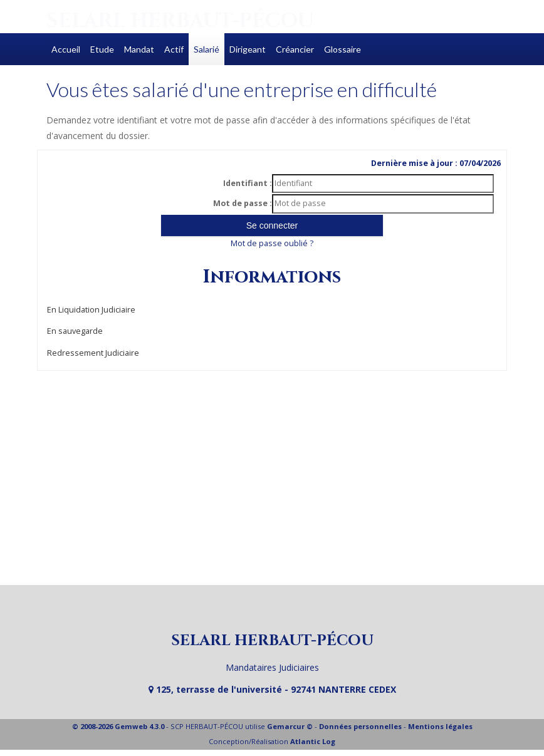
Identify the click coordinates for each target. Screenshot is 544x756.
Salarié (207, 49)
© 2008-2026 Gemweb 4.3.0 (118, 726)
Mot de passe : (243, 203)
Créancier (295, 49)
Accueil (66, 49)
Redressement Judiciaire (93, 353)
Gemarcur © (290, 726)
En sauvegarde (75, 331)
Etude (102, 49)
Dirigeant (248, 49)
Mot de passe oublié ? (272, 243)
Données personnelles (360, 726)
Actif (174, 49)
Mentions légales (440, 726)
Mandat (139, 49)
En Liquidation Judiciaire (91, 310)
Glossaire (343, 49)
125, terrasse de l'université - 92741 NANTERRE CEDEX (272, 689)
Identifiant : (248, 183)
